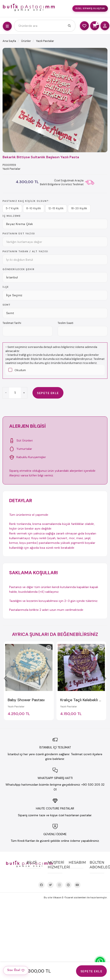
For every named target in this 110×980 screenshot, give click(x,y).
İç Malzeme (12, 216)
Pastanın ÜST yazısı (19, 234)
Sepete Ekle (48, 393)
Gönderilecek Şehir (18, 269)
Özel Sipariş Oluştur (90, 8)
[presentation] (6, 678)
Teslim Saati (65, 323)
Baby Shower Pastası (26, 700)
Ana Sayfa (9, 41)
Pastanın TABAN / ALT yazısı (25, 251)
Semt (7, 305)
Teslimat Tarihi (12, 323)
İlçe (6, 287)
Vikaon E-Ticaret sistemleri (70, 897)
